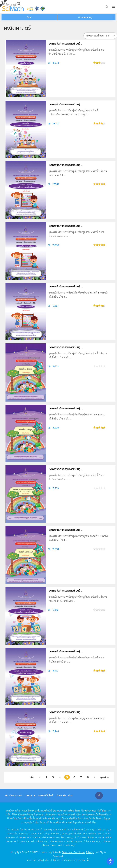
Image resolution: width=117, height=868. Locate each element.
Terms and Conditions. (74, 852)
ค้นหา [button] (29, 17)
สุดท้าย (105, 777)
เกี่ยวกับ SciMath (13, 796)
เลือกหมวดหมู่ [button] (85, 17)
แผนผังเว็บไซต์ (46, 796)
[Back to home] (13, 6)
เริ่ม (32, 777)
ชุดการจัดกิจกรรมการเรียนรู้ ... (66, 44)
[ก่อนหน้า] (40, 777)
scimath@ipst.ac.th (43, 860)
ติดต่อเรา (30, 796)
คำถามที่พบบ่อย (65, 796)
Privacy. (90, 852)
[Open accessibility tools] (110, 861)
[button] (114, 7)
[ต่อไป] (95, 777)
